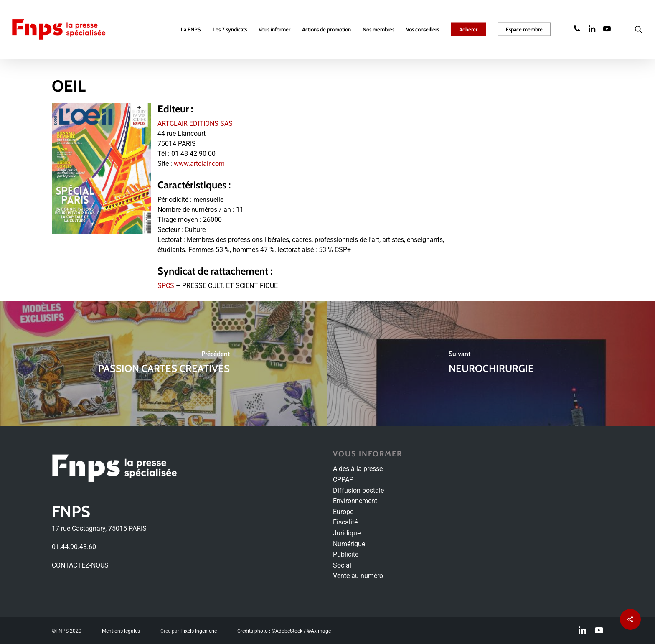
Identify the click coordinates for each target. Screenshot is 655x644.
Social (342, 565)
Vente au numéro (358, 576)
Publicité (346, 554)
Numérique (349, 544)
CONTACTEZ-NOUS (80, 565)
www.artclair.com (199, 164)
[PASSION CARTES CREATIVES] (164, 364)
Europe (343, 512)
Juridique (347, 533)
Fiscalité (345, 522)
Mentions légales (121, 631)
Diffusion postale (358, 490)
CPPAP (343, 480)
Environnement (355, 501)
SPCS (166, 286)
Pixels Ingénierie (199, 631)
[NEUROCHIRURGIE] (491, 364)
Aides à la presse (358, 469)
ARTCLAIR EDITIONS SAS (195, 123)
